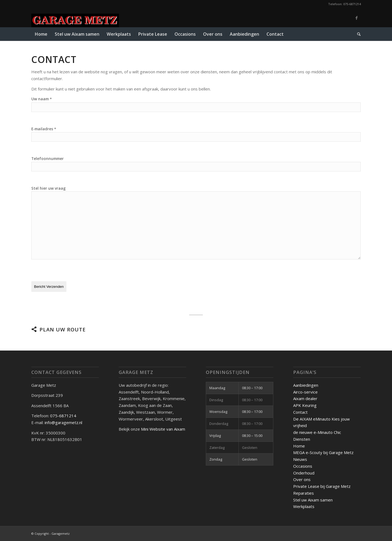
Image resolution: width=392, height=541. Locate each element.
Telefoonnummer (48, 158)
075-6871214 (64, 416)
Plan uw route (63, 329)
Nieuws (300, 459)
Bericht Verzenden (49, 287)
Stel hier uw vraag (48, 188)
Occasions (303, 466)
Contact (300, 412)
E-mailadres (44, 129)
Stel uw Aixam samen (313, 500)
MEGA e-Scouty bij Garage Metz (323, 452)
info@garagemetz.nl (63, 422)
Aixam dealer (305, 398)
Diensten (302, 439)
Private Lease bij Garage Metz (322, 486)
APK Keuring (305, 405)
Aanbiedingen (306, 385)
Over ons (302, 479)
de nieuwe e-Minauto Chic (317, 432)
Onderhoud (304, 473)
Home (299, 446)
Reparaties (304, 493)
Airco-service (305, 392)
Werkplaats (304, 506)
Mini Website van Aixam (163, 429)
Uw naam (42, 99)
